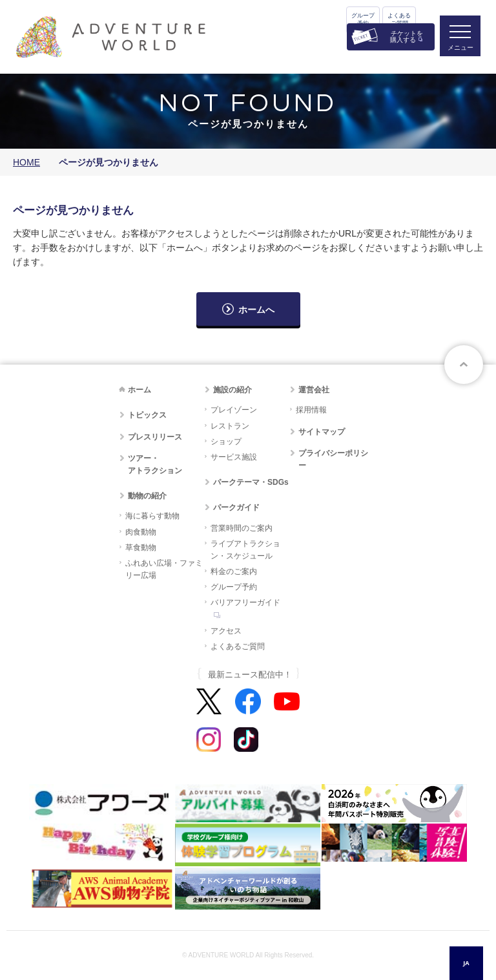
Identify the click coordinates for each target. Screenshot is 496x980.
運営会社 (314, 390)
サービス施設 (234, 457)
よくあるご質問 (399, 19)
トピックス (147, 415)
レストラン (230, 426)
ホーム (139, 390)
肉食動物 (141, 532)
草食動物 (141, 548)
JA (466, 963)
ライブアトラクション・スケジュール (245, 550)
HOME (26, 162)
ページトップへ (464, 365)
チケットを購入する (407, 37)
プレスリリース (155, 437)
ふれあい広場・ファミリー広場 (164, 569)
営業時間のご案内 (242, 528)
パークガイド (236, 507)
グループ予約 (363, 19)
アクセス (226, 631)
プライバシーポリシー (333, 459)
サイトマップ (322, 432)
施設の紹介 (232, 390)
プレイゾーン (234, 410)
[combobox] (466, 963)
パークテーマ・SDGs (251, 482)
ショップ (226, 442)
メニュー (460, 49)
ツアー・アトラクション (155, 464)
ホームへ (256, 310)
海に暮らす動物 (152, 516)
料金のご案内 (234, 571)
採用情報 (311, 410)
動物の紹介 (147, 496)
